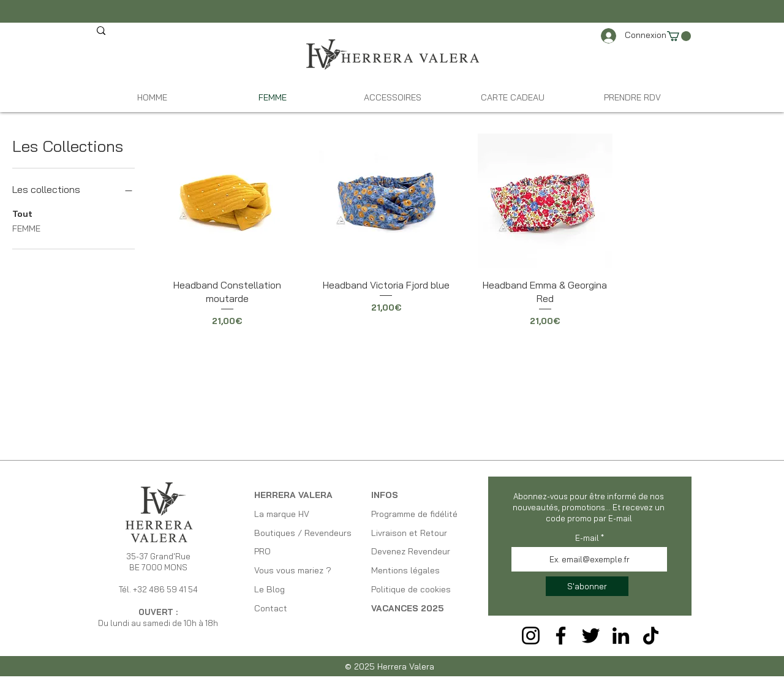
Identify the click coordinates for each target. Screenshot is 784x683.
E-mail (587, 538)
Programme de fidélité (414, 514)
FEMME (26, 228)
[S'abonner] (587, 586)
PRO (262, 551)
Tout (22, 213)
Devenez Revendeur (411, 551)
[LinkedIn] (621, 636)
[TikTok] (651, 636)
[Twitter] (591, 636)
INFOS (385, 495)
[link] (679, 36)
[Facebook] (561, 636)
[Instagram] (531, 636)
